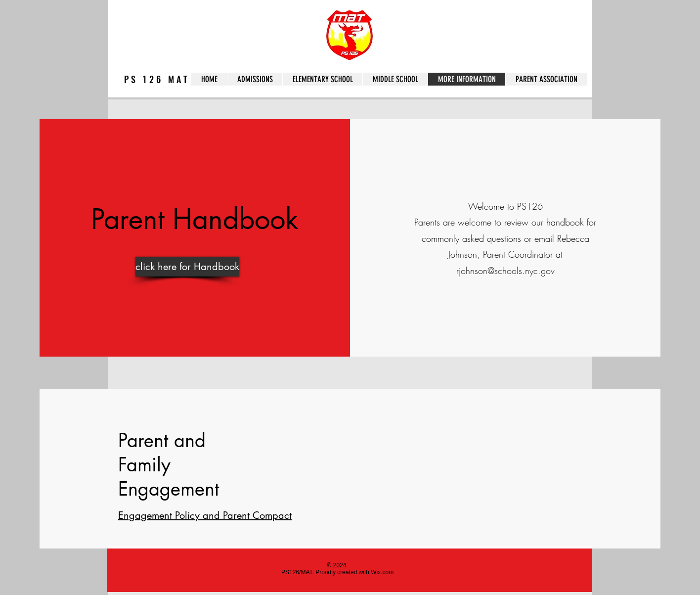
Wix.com (382, 572)
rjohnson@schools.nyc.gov (505, 271)
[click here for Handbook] (187, 267)
